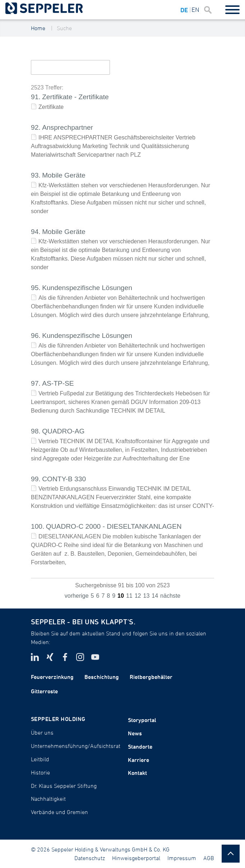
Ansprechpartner (68, 127)
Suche (64, 28)
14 (155, 596)
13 (146, 596)
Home (38, 28)
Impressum (182, 858)
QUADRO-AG (63, 431)
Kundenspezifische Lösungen (87, 288)
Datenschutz (90, 858)
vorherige (77, 596)
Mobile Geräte (64, 175)
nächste (170, 596)
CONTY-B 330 (64, 479)
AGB (209, 858)
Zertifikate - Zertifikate (75, 97)
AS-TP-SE (58, 383)
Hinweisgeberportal (136, 858)
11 (129, 596)
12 (138, 596)
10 (121, 596)
